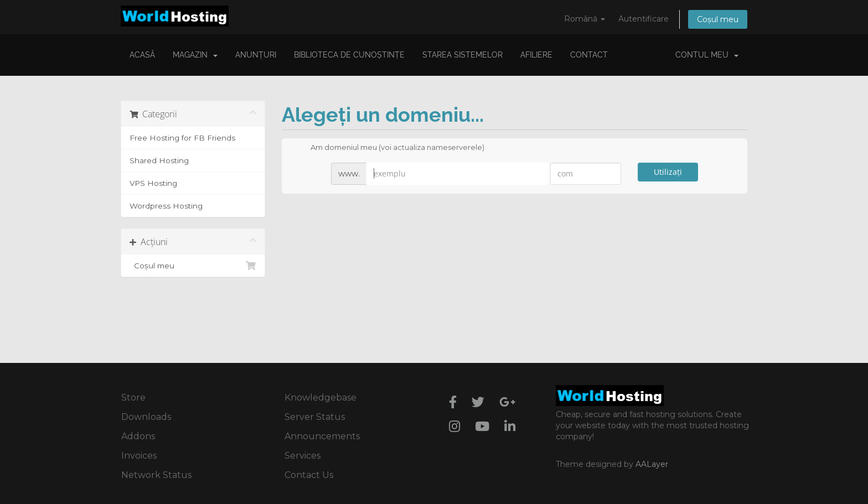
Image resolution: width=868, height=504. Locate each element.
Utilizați (668, 172)
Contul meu (707, 55)
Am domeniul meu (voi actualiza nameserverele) (389, 148)
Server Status (315, 417)
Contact (589, 55)
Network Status (156, 475)
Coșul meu (718, 19)
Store (133, 398)
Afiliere (536, 55)
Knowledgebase (321, 398)
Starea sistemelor (463, 55)
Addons (138, 436)
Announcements (322, 436)
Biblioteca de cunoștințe (349, 55)
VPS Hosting (153, 183)
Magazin (195, 55)
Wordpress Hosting (166, 206)
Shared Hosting (159, 160)
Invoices (139, 456)
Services (303, 456)
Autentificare (644, 19)
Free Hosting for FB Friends (182, 138)
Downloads (146, 417)
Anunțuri (256, 55)
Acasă (142, 55)
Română (585, 19)
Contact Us (309, 475)
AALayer (652, 464)
